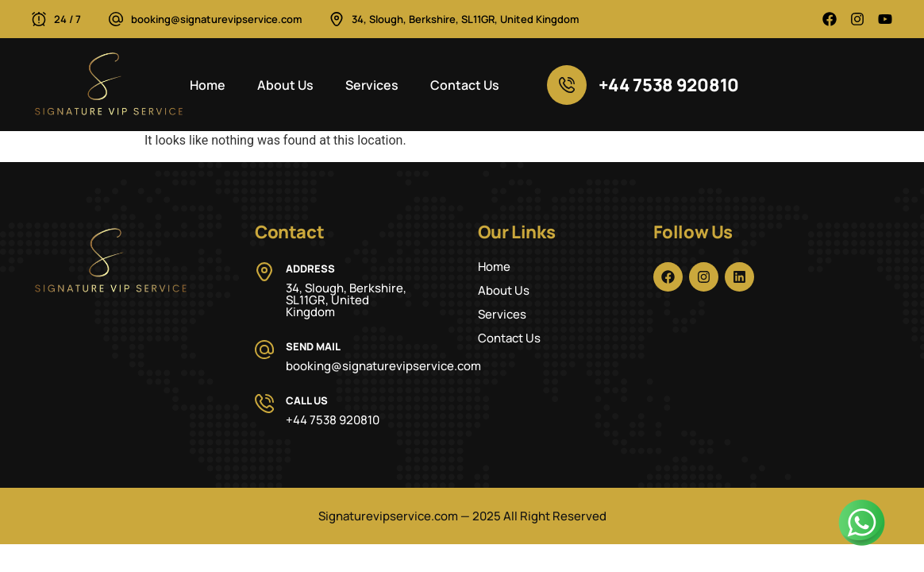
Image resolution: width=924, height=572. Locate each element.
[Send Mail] (264, 350)
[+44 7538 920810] (567, 85)
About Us (285, 85)
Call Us (307, 400)
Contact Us (465, 85)
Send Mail (313, 346)
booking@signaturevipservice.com (216, 19)
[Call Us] (264, 404)
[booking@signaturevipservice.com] (116, 19)
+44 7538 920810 (669, 85)
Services (372, 85)
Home (208, 85)
